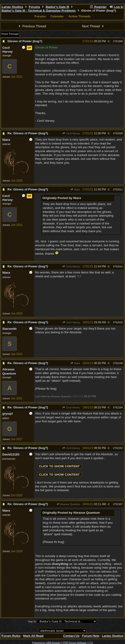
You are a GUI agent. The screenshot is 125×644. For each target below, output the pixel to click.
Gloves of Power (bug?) (25, 41)
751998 (118, 41)
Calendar (57, 16)
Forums (35, 7)
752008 (118, 133)
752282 (118, 448)
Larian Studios (12, 7)
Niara (75, 189)
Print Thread (10, 34)
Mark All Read (33, 636)
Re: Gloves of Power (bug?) (28, 133)
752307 (118, 504)
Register (98, 7)
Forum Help (91, 636)
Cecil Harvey (71, 133)
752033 (118, 322)
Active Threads (79, 16)
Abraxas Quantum (69, 504)
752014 (118, 266)
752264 (118, 407)
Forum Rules (11, 636)
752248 (118, 363)
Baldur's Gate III (58, 7)
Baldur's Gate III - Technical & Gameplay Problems (39, 11)
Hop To (32, 622)
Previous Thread (32, 26)
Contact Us (71, 636)
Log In (116, 7)
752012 (118, 189)
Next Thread (93, 26)
